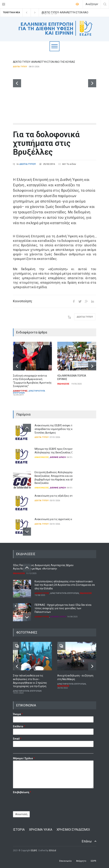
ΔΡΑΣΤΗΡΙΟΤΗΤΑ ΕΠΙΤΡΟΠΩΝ (29, 392)
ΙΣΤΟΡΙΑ (19, 829)
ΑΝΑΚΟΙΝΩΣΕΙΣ (42, 457)
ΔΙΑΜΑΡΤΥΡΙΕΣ (20, 391)
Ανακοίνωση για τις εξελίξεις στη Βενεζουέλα (62, 496)
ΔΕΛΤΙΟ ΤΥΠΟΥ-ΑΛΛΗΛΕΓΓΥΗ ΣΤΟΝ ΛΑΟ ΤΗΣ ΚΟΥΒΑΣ (65, 13)
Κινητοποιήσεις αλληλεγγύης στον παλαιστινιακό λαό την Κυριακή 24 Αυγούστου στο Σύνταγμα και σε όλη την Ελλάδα (65, 585)
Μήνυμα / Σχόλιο (24, 758)
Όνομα (18, 714)
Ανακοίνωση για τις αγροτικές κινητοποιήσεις (62, 519)
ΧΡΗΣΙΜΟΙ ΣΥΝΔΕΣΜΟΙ (73, 829)
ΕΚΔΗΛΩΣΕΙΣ (63, 384)
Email (17, 739)
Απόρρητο (81, 861)
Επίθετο (19, 726)
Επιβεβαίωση (22, 792)
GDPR (93, 861)
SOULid (52, 851)
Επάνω (87, 841)
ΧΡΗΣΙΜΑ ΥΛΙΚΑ (41, 829)
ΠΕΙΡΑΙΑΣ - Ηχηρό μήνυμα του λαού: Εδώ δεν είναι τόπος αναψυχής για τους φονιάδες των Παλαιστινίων (63, 608)
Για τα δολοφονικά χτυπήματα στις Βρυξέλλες (46, 143)
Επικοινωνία (65, 861)
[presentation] (40, 801)
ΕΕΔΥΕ (34, 851)
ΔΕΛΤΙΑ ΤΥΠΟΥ (20, 67)
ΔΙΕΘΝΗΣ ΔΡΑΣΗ (58, 457)
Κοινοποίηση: (23, 301)
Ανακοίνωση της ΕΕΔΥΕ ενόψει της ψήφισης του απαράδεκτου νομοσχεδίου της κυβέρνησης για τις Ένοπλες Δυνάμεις (64, 429)
